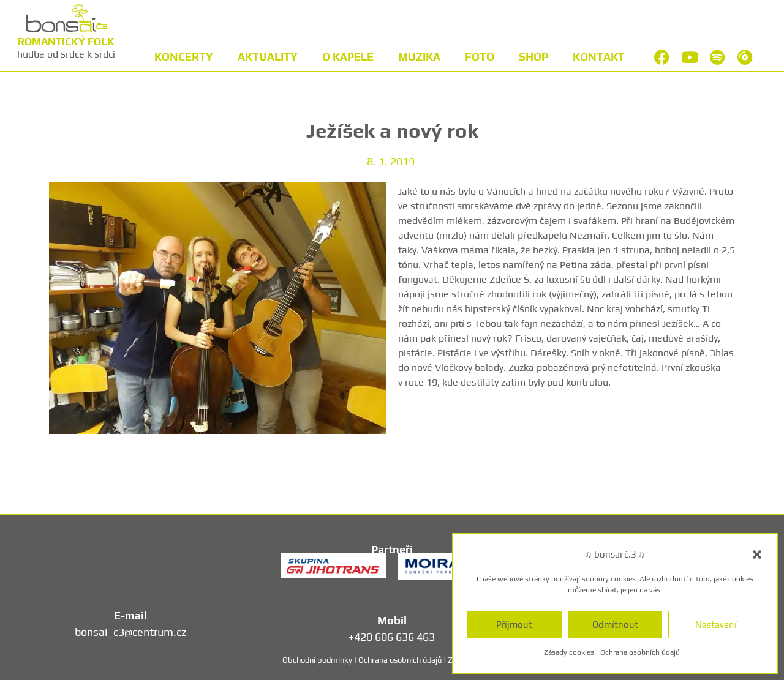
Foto (480, 57)
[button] (757, 555)
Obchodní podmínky (317, 660)
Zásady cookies (569, 652)
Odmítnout (615, 625)
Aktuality (268, 57)
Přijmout (514, 625)
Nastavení (716, 625)
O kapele (348, 57)
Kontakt (599, 57)
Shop (533, 57)
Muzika (419, 57)
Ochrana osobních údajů (640, 652)
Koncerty (184, 57)
